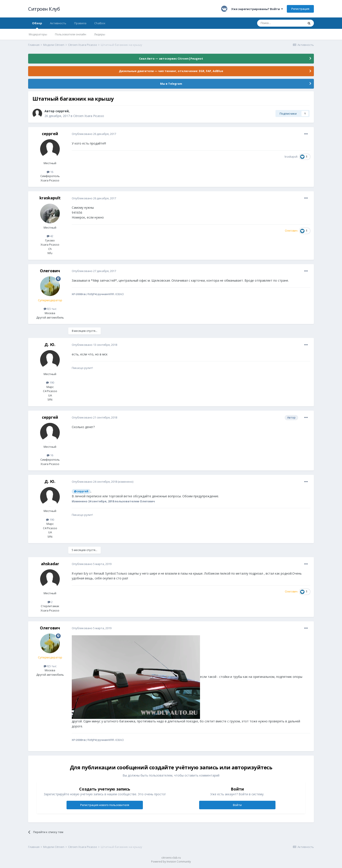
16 (50, 172)
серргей (62, 111)
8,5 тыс (50, 309)
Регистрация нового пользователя (105, 805)
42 (50, 236)
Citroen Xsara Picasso (89, 116)
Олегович (50, 271)
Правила (80, 23)
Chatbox (100, 23)
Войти (237, 805)
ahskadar (50, 564)
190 (50, 382)
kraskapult (291, 157)
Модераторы (38, 34)
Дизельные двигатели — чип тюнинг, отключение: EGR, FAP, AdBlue (171, 71)
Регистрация (300, 9)
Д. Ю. (50, 344)
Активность (58, 23)
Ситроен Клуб (44, 9)
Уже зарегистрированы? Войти (257, 9)
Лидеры (100, 34)
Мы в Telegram (171, 84)
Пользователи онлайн (71, 34)
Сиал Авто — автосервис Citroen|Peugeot (171, 59)
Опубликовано (94, 134)
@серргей (81, 491)
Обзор (37, 25)
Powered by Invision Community (171, 862)
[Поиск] (281, 23)
